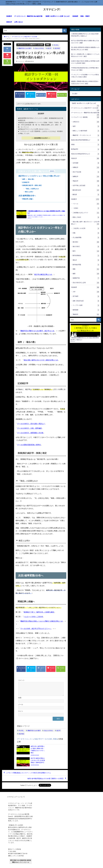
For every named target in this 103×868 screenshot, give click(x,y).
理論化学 (86, 181)
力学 (86, 292)
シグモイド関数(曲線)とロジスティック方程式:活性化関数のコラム (30, 767)
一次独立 (86, 208)
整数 (86, 269)
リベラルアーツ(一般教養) (85, 117)
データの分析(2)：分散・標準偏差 (29, 429)
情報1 (48, 45)
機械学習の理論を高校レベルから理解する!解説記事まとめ (42, 622)
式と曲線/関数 (86, 238)
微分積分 (86, 242)
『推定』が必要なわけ (32, 189)
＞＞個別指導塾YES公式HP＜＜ (41, 138)
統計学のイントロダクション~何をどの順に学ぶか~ (39, 176)
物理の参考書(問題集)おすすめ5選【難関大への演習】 (45, 772)
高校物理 (75, 16)
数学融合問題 (86, 265)
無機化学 (86, 177)
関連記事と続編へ (28, 199)
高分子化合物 (86, 172)
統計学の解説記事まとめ (43, 276)
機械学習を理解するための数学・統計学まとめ (37, 332)
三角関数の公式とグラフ (86, 213)
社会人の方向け (39, 48)
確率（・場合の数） (29, 179)
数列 (86, 251)
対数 (86, 233)
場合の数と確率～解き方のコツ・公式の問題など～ (85, 223)
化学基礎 (86, 163)
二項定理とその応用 (86, 229)
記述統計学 (26, 182)
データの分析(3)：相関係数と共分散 (30, 434)
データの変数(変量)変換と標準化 (29, 446)
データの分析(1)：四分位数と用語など (31, 425)
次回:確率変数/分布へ (27, 196)
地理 (86, 126)
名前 (20, 701)
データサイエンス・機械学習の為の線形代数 (28, 16)
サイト (21, 715)
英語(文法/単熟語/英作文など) (85, 154)
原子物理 (86, 296)
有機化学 (86, 168)
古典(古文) (86, 122)
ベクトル (86, 204)
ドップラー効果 (86, 305)
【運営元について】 (26, 865)
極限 (86, 274)
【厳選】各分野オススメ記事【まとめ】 (57, 16)
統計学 (49, 48)
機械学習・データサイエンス (86, 135)
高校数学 (9, 16)
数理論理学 (85, 149)
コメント (21, 681)
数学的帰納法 (86, 256)
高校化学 (9, 22)
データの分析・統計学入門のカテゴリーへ (36, 630)
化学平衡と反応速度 (86, 186)
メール (21, 708)
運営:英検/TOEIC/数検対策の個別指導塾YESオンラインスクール (21, 855)
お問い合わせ (19, 22)
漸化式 (86, 260)
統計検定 (57, 48)
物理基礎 (86, 310)
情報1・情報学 (85, 16)
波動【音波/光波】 (86, 301)
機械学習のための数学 (25, 48)
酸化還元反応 (86, 190)
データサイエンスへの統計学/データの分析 (30, 45)
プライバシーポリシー (12, 865)
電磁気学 (86, 315)
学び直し (56, 45)
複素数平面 (86, 278)
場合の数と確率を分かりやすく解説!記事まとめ (41, 361)
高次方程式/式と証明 (86, 283)
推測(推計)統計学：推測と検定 (32, 185)
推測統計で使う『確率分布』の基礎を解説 (39, 613)
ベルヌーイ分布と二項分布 (33, 618)
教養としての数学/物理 (86, 131)
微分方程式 (86, 247)
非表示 (52, 171)
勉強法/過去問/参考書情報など (85, 140)
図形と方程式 (86, 217)
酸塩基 (86, 195)
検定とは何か (29, 192)
